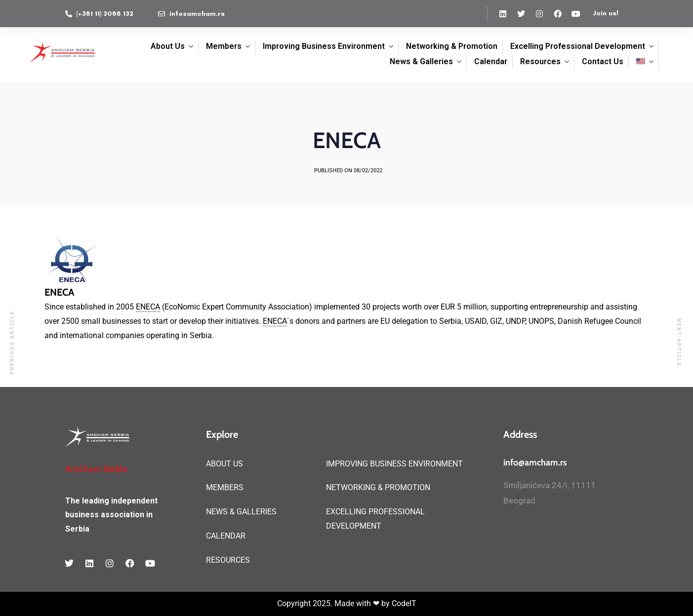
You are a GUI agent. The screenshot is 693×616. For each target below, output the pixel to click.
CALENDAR (226, 536)
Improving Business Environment (324, 46)
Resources (540, 61)
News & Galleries (421, 61)
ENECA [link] (148, 307)
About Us (168, 46)
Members (224, 46)
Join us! (606, 13)
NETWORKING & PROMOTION (378, 487)
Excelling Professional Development (578, 46)
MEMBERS (225, 487)
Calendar (491, 61)
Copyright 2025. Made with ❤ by (334, 603)
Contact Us (603, 61)
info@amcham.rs (535, 462)
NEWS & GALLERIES (241, 512)
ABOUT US (224, 464)
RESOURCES (228, 560)
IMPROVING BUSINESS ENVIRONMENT (394, 464)
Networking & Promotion (452, 46)
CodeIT (404, 603)
